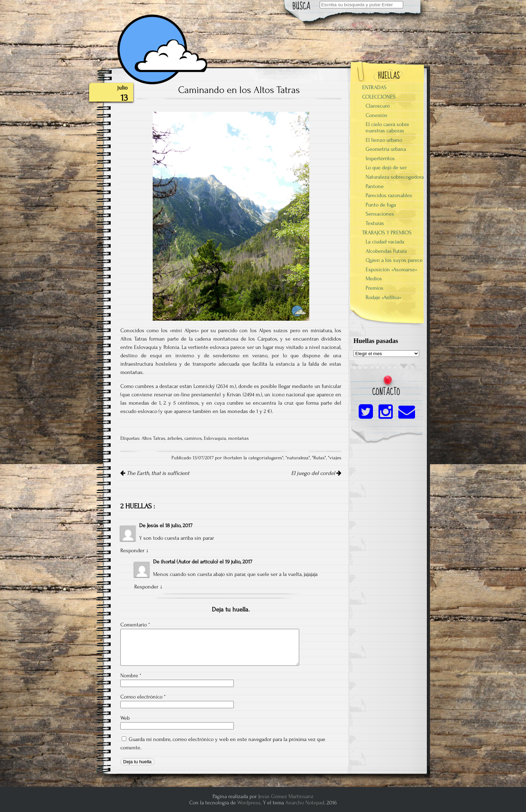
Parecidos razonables (389, 195)
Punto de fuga (381, 205)
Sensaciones (380, 214)
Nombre (131, 676)
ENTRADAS (374, 87)
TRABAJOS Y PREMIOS (387, 233)
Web (125, 718)
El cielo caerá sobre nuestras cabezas (387, 127)
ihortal (168, 562)
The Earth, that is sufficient (155, 473)
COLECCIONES (379, 97)
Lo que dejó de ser (386, 167)
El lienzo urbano (384, 140)
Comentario (135, 625)
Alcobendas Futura (386, 251)
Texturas (375, 223)
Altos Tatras (153, 438)
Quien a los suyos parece (394, 260)
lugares (275, 458)
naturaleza (298, 458)
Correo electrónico (143, 697)
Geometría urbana (386, 149)
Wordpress (249, 803)
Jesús (153, 525)
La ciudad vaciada (385, 242)
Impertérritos (380, 158)
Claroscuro (378, 106)
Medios (374, 279)
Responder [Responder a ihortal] (146, 587)
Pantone (375, 186)
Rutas (319, 458)
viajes (335, 458)
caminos (193, 438)
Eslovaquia (215, 438)
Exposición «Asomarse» (391, 270)
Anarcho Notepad (305, 803)
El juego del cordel (316, 473)
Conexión (377, 115)
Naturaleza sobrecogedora (395, 177)
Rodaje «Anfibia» (383, 297)
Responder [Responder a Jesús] (132, 551)
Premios (374, 288)
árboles (175, 438)
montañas (238, 438)
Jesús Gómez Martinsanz (286, 796)
